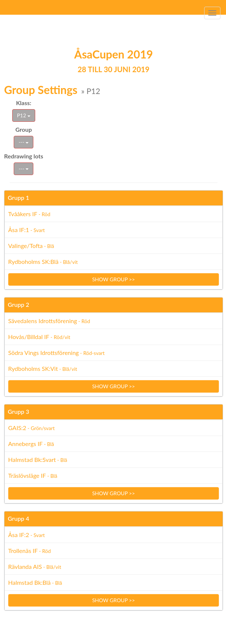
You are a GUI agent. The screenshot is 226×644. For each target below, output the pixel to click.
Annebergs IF (31, 444)
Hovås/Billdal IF (39, 337)
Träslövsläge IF (33, 475)
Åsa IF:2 (26, 535)
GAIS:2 (31, 428)
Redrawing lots (24, 156)
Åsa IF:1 (26, 230)
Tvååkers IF (29, 214)
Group (24, 129)
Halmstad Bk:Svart (38, 459)
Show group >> (114, 279)
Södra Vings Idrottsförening (56, 353)
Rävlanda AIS (35, 566)
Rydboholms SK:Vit (43, 368)
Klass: (24, 103)
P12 (24, 115)
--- (24, 142)
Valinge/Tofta (31, 246)
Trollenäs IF (29, 551)
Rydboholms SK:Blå (43, 261)
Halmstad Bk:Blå (35, 582)
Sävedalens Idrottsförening (49, 321)
